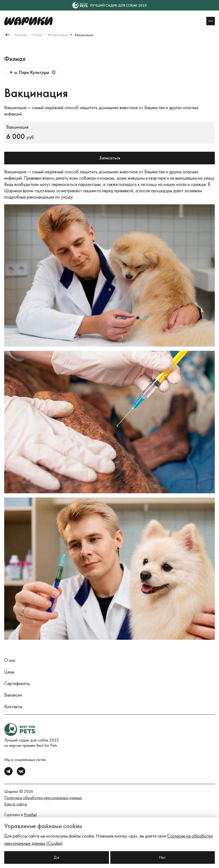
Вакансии (13, 695)
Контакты (13, 706)
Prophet (30, 814)
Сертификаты (17, 683)
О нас (10, 660)
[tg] (8, 771)
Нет (162, 857)
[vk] (21, 771)
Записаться (110, 158)
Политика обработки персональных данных (43, 798)
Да (56, 857)
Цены (9, 672)
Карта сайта (16, 804)
